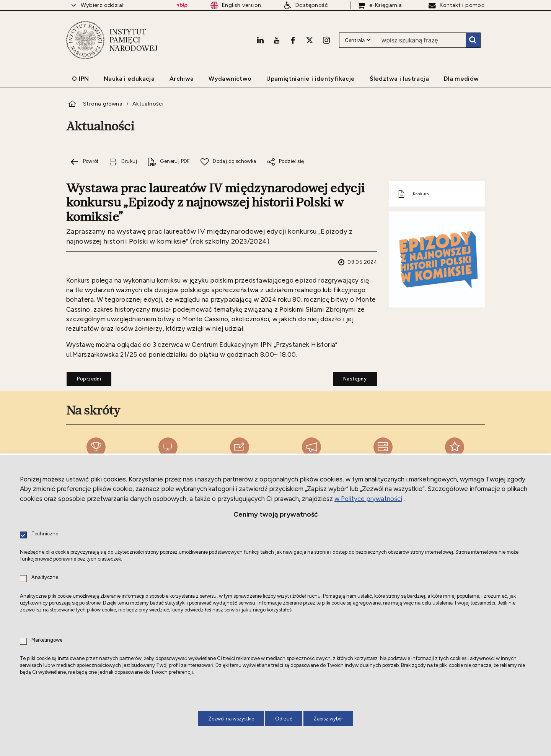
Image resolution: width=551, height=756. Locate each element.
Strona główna (103, 104)
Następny (350, 377)
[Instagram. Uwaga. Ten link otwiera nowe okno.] (326, 40)
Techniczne (45, 534)
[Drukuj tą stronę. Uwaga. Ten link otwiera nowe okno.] (123, 162)
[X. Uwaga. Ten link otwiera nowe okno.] (310, 40)
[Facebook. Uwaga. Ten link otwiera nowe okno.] (293, 40)
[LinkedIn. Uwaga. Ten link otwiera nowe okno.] (260, 40)
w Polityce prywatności (368, 499)
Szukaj (473, 40)
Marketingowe (47, 640)
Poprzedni (84, 377)
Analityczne (45, 578)
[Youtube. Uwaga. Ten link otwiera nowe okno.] (277, 40)
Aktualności (148, 104)
